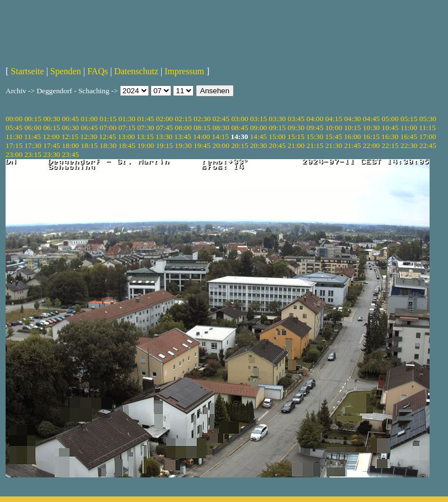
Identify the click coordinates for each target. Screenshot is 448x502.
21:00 (296, 145)
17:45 (51, 145)
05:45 (14, 128)
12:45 (108, 137)
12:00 (51, 137)
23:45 (70, 154)
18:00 (70, 145)
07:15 (127, 128)
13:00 (126, 137)
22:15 (390, 145)
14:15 (220, 137)
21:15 (315, 145)
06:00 (33, 128)
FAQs (97, 71)
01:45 (146, 119)
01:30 (127, 119)
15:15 (296, 137)
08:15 (202, 128)
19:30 (183, 145)
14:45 (258, 137)
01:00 (89, 119)
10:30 (371, 128)
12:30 (89, 137)
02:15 (183, 119)
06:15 (51, 128)
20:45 (277, 145)
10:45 (390, 128)
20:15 (239, 145)
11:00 (409, 128)
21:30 (334, 145)
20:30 (258, 145)
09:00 (258, 128)
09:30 (296, 128)
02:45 (221, 119)
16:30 (390, 137)
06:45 (89, 128)
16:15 (371, 137)
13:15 (145, 137)
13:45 (182, 137)
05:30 (427, 119)
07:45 (165, 128)
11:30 (14, 137)
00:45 (70, 119)
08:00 (183, 128)
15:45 (334, 137)
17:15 (14, 145)
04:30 (353, 119)
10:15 (353, 128)
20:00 (221, 145)
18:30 (108, 145)
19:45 (202, 145)
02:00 (165, 119)
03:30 (277, 119)
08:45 (239, 128)
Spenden (66, 71)
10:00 (334, 128)
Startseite (27, 71)
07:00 (108, 128)
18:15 (89, 145)
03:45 (296, 119)
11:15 (427, 128)
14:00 (201, 137)
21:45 (353, 145)
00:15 (33, 119)
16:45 (409, 137)
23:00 (14, 154)
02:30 (202, 119)
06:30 (70, 128)
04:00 (315, 119)
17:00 (427, 137)
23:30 (51, 154)
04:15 (334, 119)
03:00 (239, 119)
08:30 (221, 128)
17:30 (33, 145)
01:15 (108, 119)
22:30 (409, 145)
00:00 (14, 119)
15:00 (277, 137)
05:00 (390, 119)
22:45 (427, 145)
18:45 (127, 145)
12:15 (70, 137)
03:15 (258, 119)
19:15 (165, 145)
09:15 (277, 128)
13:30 (164, 137)
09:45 (315, 128)
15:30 (315, 137)
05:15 (409, 119)
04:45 (371, 119)
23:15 (33, 154)
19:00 (146, 145)
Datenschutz (136, 71)
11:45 (32, 137)
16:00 (352, 137)
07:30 (146, 128)
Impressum (184, 71)
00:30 (51, 119)
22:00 (371, 145)
